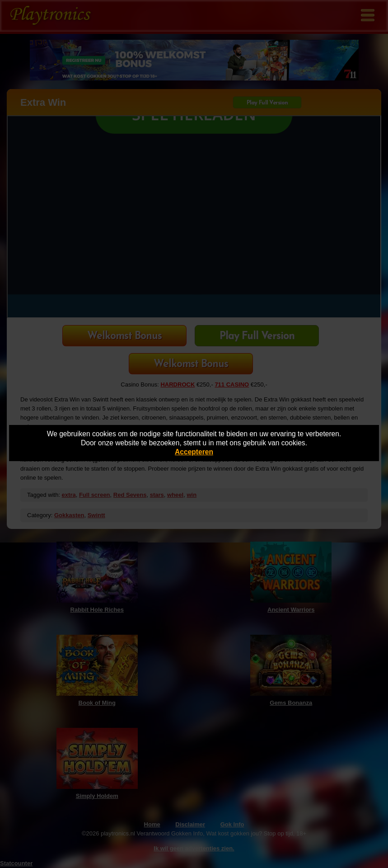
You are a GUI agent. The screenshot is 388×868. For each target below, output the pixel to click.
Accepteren (194, 452)
